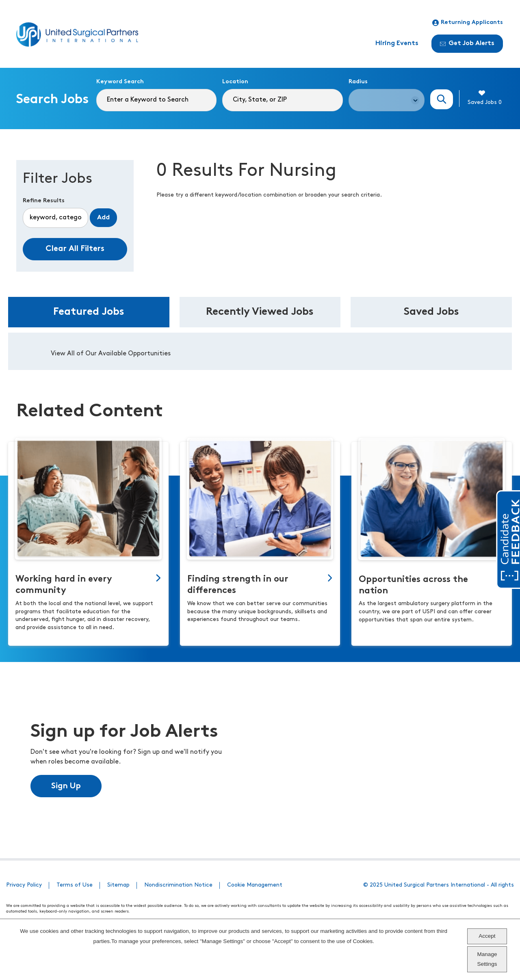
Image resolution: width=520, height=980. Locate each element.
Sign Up (66, 786)
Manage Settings (487, 959)
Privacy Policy (24, 885)
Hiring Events (397, 43)
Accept (487, 936)
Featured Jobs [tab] (89, 312)
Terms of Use (75, 885)
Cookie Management (255, 885)
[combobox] (282, 100)
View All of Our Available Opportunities (111, 354)
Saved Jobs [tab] (431, 312)
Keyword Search (120, 82)
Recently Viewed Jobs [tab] (260, 312)
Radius (358, 82)
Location (235, 82)
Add (103, 218)
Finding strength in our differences (238, 585)
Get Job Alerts (467, 43)
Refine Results (44, 201)
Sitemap (118, 885)
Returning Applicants (468, 23)
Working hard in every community (64, 585)
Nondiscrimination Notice (178, 885)
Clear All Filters (75, 249)
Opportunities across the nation (413, 585)
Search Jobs (442, 99)
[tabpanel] (260, 351)
